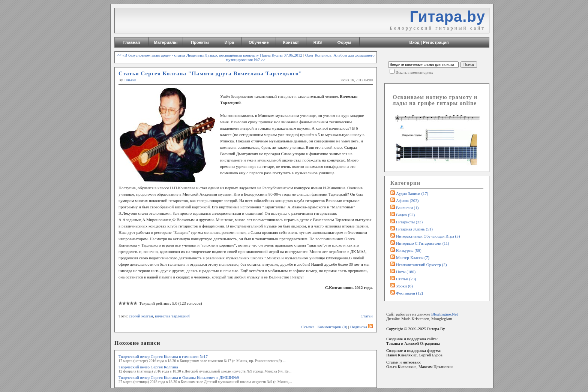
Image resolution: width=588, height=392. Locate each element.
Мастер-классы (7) (413, 257)
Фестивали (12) (409, 293)
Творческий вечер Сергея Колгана (148, 367)
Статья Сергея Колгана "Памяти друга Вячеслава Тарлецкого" (210, 73)
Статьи (367, 316)
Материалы (166, 42)
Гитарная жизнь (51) (414, 229)
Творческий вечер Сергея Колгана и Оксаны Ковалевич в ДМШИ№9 (179, 377)
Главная (132, 42)
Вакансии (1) (407, 208)
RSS (318, 42)
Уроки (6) (404, 286)
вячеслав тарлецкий (172, 316)
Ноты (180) (406, 272)
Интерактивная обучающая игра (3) (428, 236)
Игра (229, 42)
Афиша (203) (407, 200)
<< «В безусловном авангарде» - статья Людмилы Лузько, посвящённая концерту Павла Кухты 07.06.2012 (209, 55)
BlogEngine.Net (445, 314)
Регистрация (436, 42)
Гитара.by (447, 16)
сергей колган (141, 316)
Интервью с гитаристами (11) (423, 243)
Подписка (361, 327)
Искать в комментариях (414, 73)
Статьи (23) (406, 279)
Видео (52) (405, 215)
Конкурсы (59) (409, 250)
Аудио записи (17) (412, 193)
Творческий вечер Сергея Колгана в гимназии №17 (163, 356)
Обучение (259, 42)
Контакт (291, 42)
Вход (414, 42)
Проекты (200, 42)
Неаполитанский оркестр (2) (421, 265)
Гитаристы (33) (409, 222)
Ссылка (308, 327)
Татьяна (130, 80)
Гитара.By (436, 329)
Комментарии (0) (332, 327)
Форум (344, 42)
